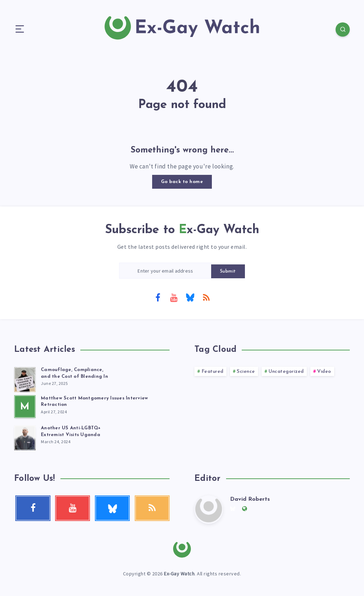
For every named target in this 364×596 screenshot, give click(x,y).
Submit (228, 271)
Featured (213, 372)
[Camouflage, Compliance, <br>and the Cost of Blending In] (25, 378)
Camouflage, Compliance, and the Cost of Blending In (74, 373)
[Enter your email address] (165, 271)
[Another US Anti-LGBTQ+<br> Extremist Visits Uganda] (25, 437)
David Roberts (250, 499)
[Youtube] (174, 297)
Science (246, 372)
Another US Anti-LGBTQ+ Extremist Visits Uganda (71, 431)
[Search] (343, 29)
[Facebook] (158, 297)
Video (324, 372)
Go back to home (182, 182)
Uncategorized (286, 372)
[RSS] (206, 297)
